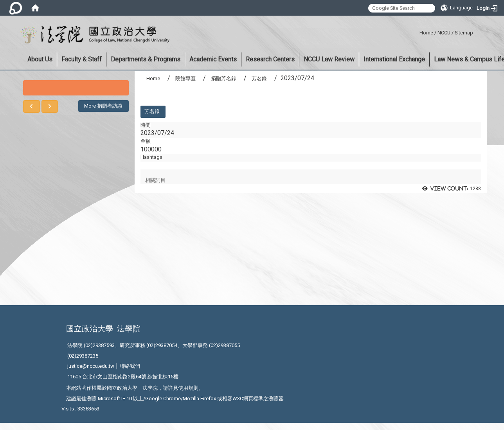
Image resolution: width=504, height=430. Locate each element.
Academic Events (213, 59)
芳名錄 (259, 78)
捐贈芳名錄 (224, 78)
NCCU (444, 33)
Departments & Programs (146, 59)
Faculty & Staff (82, 59)
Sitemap (464, 33)
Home (426, 33)
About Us (40, 59)
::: (417, 31)
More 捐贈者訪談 (103, 106)
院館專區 (185, 78)
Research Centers (270, 59)
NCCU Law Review (329, 59)
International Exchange (394, 59)
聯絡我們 (130, 366)
